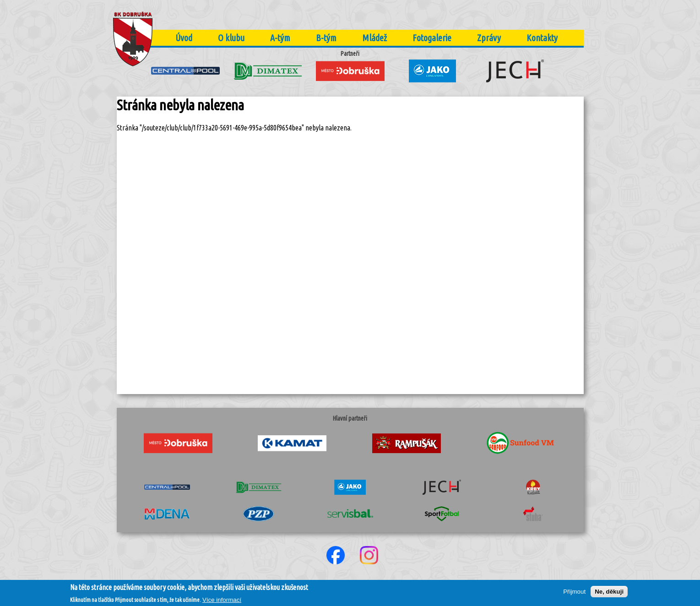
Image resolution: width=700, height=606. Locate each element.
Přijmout (574, 594)
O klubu (231, 38)
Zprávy (489, 38)
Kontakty (542, 38)
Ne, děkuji (609, 594)
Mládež (374, 38)
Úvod (184, 38)
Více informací (222, 602)
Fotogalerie (432, 38)
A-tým (280, 38)
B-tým (326, 38)
